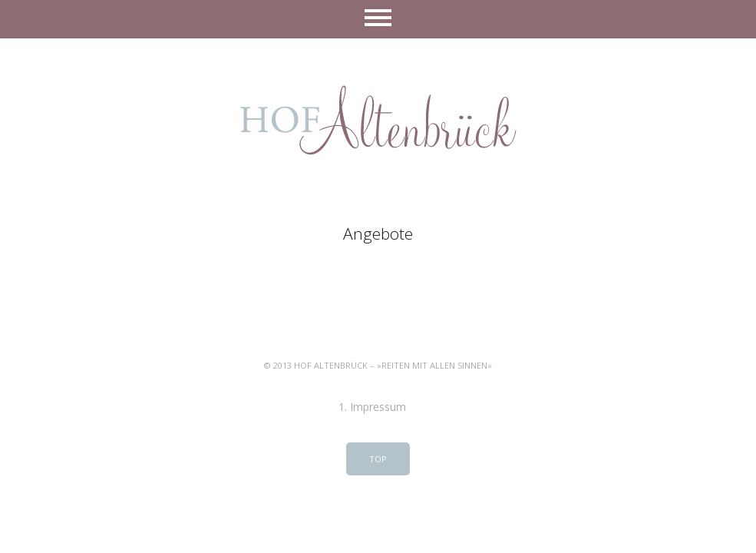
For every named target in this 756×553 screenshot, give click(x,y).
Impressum (378, 407)
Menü (378, 19)
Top (378, 459)
